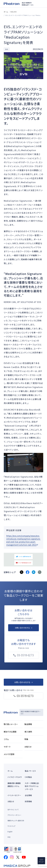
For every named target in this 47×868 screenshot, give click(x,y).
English (10, 832)
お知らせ (11, 801)
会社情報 (28, 795)
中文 (9, 837)
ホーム (6, 12)
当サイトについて (13, 809)
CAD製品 (28, 777)
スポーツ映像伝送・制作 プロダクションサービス (32, 786)
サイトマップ (11, 826)
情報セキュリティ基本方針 (16, 821)
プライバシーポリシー (14, 815)
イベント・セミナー (14, 795)
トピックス (14, 12)
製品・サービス (30, 771)
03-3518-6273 (25, 696)
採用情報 (28, 801)
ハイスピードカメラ (15, 777)
